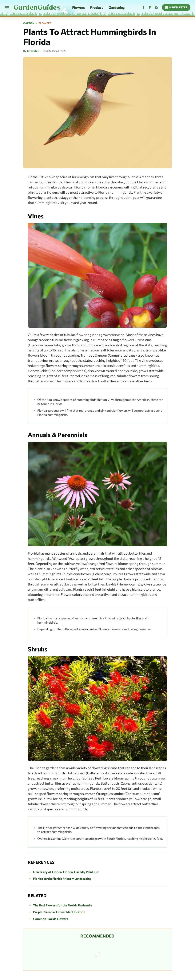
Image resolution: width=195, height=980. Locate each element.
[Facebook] (144, 8)
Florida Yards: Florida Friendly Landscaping (62, 879)
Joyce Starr (33, 51)
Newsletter (176, 7)
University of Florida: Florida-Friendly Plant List (66, 872)
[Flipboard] (150, 8)
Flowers (78, 7)
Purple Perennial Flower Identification (59, 912)
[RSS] (157, 8)
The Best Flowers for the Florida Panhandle (63, 905)
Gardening (117, 7)
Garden (29, 23)
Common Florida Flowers (51, 919)
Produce (97, 7)
